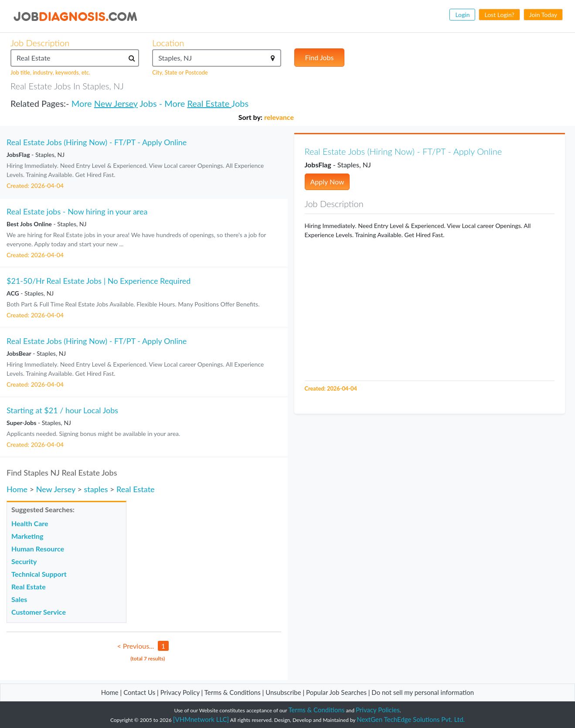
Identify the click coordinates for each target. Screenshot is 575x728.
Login (462, 15)
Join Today (543, 15)
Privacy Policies (378, 710)
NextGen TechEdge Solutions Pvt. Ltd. (411, 719)
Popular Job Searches (336, 692)
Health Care (30, 523)
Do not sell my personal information (423, 692)
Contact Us (139, 692)
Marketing (27, 536)
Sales (19, 599)
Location (168, 43)
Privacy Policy (180, 692)
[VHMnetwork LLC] (201, 719)
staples (96, 489)
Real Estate (209, 103)
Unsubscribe (283, 692)
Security (24, 561)
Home (17, 489)
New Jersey (116, 103)
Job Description (40, 43)
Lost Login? (499, 15)
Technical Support (39, 574)
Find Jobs (320, 57)
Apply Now (327, 182)
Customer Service (39, 612)
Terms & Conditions (233, 692)
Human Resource (38, 549)
